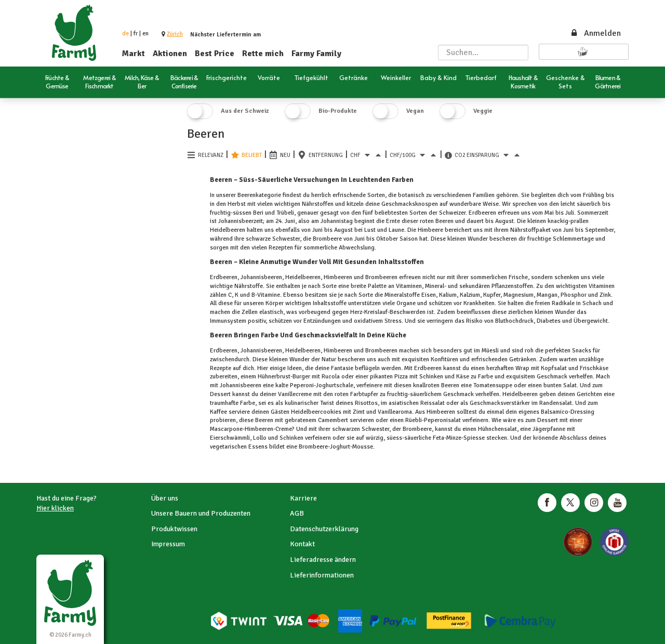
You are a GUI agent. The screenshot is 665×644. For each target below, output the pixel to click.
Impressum (168, 544)
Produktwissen (174, 529)
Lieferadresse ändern (323, 560)
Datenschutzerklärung (324, 529)
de (125, 34)
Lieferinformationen (322, 575)
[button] (175, 34)
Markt (134, 54)
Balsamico (554, 412)
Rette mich (263, 54)
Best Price (215, 54)
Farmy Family (316, 54)
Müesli (490, 351)
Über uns (165, 498)
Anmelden (595, 33)
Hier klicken (55, 508)
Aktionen (170, 54)
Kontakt (302, 544)
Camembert (333, 420)
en (145, 34)
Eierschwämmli (230, 438)
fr (136, 34)
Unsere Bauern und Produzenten (201, 513)
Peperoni (301, 385)
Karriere (303, 498)
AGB (297, 513)
